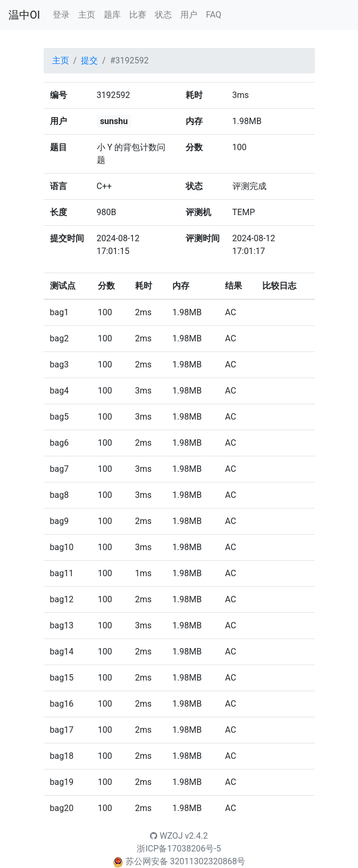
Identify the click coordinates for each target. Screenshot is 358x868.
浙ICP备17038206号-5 (179, 849)
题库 (112, 15)
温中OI (24, 15)
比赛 (138, 15)
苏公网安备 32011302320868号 (186, 861)
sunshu (114, 121)
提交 (89, 60)
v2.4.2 (197, 836)
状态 (163, 15)
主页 (87, 15)
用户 (189, 15)
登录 (61, 15)
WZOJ (166, 836)
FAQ (214, 15)
